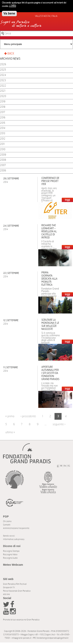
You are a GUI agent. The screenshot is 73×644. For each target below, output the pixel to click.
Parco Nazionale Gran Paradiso (17, 591)
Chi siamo (7, 521)
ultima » (10, 432)
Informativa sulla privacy (14, 539)
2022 (3, 86)
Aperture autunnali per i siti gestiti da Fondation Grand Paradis (50, 373)
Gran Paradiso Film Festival (15, 584)
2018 (3, 107)
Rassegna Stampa (11, 551)
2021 (3, 91)
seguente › (59, 424)
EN (65, 466)
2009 (3, 155)
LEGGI (67, 200)
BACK (9, 53)
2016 (3, 118)
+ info (13, 6)
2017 (3, 112)
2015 (3, 123)
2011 (2, 144)
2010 (3, 150)
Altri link (6, 594)
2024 (3, 75)
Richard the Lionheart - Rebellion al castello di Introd (49, 232)
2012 (3, 139)
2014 (3, 128)
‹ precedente (28, 416)
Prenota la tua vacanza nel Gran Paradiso (21, 620)
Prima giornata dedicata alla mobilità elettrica (49, 279)
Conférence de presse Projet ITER (50, 181)
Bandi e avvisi (9, 536)
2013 (3, 134)
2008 (3, 160)
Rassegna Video (10, 555)
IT (58, 466)
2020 (3, 96)
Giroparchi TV (9, 587)
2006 (3, 171)
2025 (3, 70)
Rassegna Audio (10, 558)
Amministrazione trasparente (16, 528)
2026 (3, 65)
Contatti (7, 525)
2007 (3, 165)
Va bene (9, 13)
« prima (10, 416)
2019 (3, 102)
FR (61, 466)
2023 (3, 81)
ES (69, 466)
